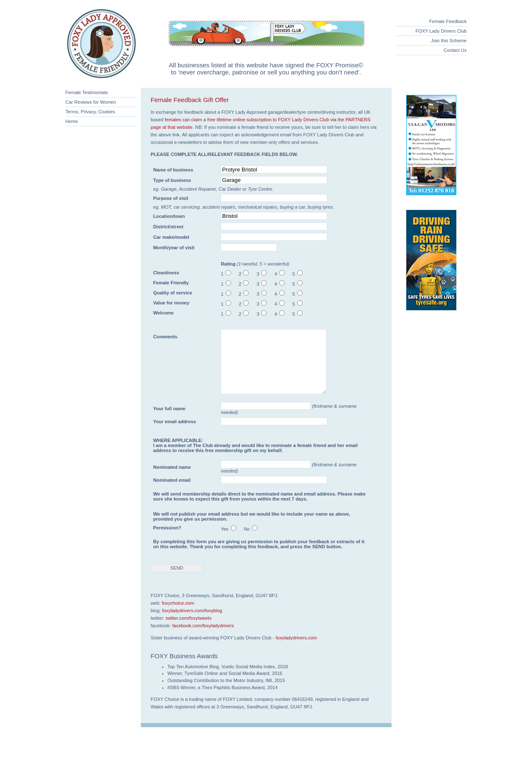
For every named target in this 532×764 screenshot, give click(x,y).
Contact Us (455, 50)
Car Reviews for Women (91, 102)
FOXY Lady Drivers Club (441, 31)
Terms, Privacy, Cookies (90, 112)
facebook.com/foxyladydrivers (203, 638)
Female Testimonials (87, 92)
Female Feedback (448, 21)
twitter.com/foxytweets (189, 631)
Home (72, 121)
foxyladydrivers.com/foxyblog (192, 623)
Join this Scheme (449, 41)
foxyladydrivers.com (296, 650)
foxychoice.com (178, 616)
